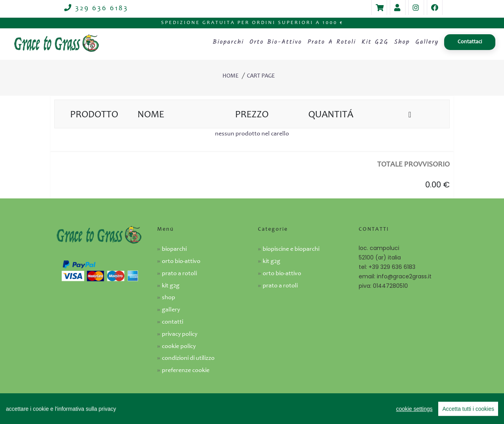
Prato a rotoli (332, 42)
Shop (402, 42)
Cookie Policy (179, 346)
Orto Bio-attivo (282, 274)
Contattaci (470, 42)
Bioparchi (228, 42)
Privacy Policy (180, 334)
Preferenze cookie (186, 370)
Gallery (427, 42)
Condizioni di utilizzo (188, 358)
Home (231, 76)
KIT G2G (271, 261)
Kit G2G (375, 42)
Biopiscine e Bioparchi (291, 249)
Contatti (172, 322)
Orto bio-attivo (275, 42)
